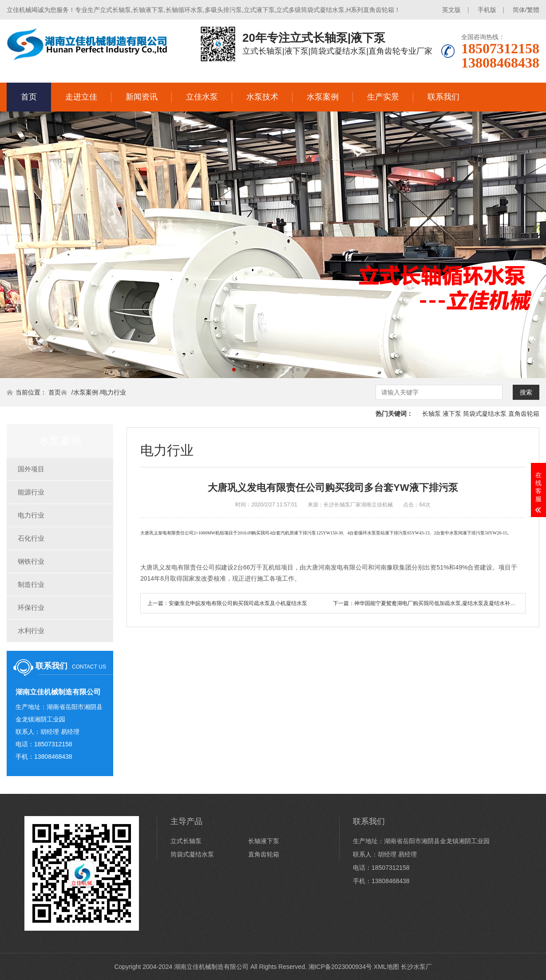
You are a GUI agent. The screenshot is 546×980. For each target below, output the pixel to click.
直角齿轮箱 (524, 414)
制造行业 (31, 584)
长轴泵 (431, 414)
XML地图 (386, 967)
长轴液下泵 (264, 841)
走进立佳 (81, 97)
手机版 (487, 10)
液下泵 (452, 414)
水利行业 (31, 631)
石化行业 (31, 538)
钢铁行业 (31, 561)
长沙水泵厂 (416, 967)
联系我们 (443, 97)
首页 (29, 97)
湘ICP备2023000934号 (340, 967)
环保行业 (31, 608)
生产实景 (383, 97)
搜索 (526, 392)
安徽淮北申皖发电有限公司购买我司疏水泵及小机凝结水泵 (238, 603)
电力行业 (114, 392)
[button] (234, 370)
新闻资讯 (142, 97)
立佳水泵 (202, 97)
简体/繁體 (526, 10)
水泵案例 (323, 97)
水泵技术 (262, 97)
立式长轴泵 (186, 841)
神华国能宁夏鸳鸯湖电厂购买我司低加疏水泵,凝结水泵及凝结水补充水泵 (440, 603)
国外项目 (31, 469)
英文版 (451, 10)
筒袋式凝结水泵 (485, 414)
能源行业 (31, 492)
